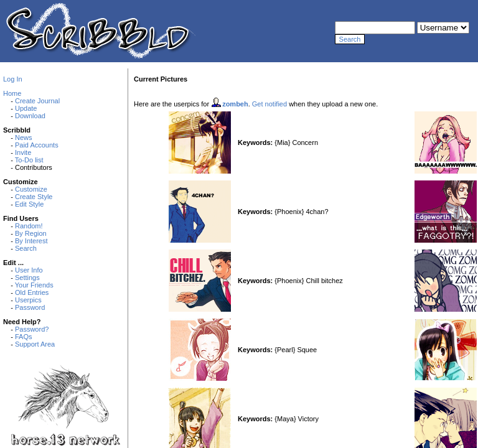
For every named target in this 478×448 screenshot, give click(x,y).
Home (12, 93)
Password (30, 307)
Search (26, 248)
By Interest (31, 241)
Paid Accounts (37, 145)
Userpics (28, 300)
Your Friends (34, 285)
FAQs (24, 337)
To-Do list (29, 160)
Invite (23, 152)
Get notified (269, 104)
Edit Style (29, 204)
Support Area (35, 344)
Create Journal (37, 101)
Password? (32, 329)
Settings (27, 278)
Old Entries (32, 292)
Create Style (34, 197)
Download (30, 116)
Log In (13, 79)
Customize (31, 189)
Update (26, 108)
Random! (29, 226)
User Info (29, 270)
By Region (31, 233)
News (24, 138)
